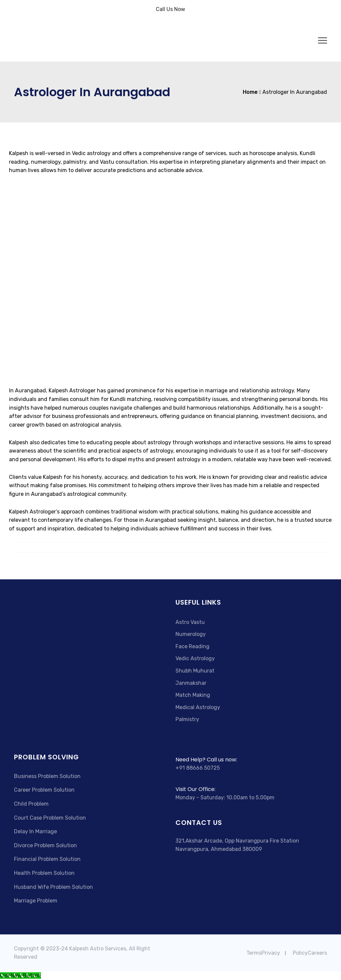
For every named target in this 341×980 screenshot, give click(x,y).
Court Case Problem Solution (50, 818)
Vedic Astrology (195, 658)
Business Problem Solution (47, 776)
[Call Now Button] (20, 976)
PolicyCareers (310, 953)
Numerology (191, 634)
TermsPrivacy (263, 953)
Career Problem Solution (44, 790)
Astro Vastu (190, 622)
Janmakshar (191, 683)
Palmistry (187, 719)
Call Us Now (170, 9)
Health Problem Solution (44, 873)
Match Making (193, 695)
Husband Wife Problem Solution (53, 887)
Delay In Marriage (35, 831)
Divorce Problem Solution (45, 845)
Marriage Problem (36, 901)
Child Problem (31, 804)
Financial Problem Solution (47, 859)
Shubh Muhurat (195, 671)
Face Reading (192, 646)
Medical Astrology (198, 707)
